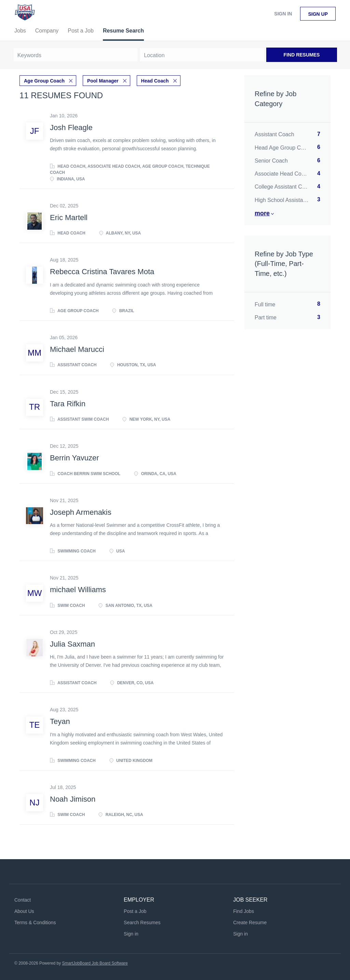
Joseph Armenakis (81, 512)
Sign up (318, 14)
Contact (23, 900)
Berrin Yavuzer (74, 458)
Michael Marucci (77, 349)
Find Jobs (244, 911)
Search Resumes (142, 922)
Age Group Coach (44, 81)
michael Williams (78, 590)
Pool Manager (103, 81)
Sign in (283, 14)
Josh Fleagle (71, 128)
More (262, 213)
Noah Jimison (73, 799)
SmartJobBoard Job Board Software (95, 963)
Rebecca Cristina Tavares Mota (102, 272)
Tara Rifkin (68, 404)
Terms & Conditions (35, 922)
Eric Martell (69, 218)
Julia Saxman (72, 644)
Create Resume (250, 922)
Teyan (60, 721)
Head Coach (155, 81)
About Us (24, 911)
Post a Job (135, 911)
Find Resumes (302, 55)
